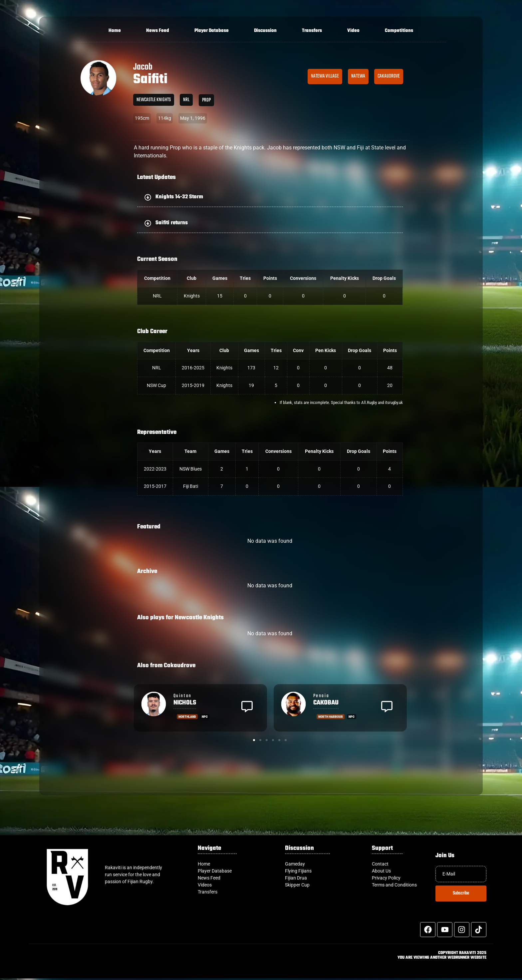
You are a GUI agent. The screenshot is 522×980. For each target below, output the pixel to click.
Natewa (358, 76)
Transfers (312, 31)
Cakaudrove (389, 76)
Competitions (399, 31)
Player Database (212, 31)
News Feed (158, 31)
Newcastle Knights (154, 100)
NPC (205, 717)
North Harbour (331, 717)
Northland (187, 717)
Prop (206, 100)
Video (353, 31)
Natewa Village (325, 76)
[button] (270, 197)
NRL (186, 100)
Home (115, 31)
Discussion (265, 31)
